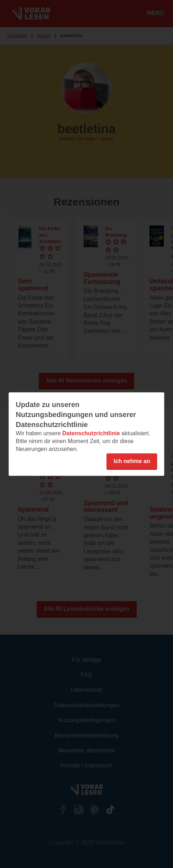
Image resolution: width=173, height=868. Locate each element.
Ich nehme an (132, 461)
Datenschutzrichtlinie (91, 433)
